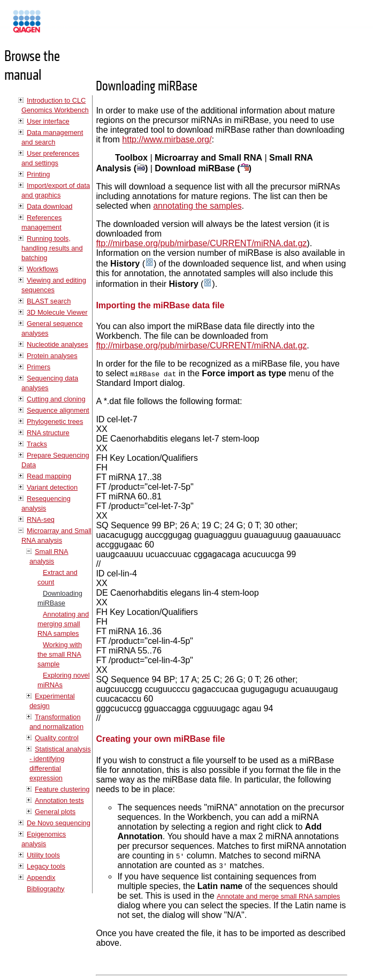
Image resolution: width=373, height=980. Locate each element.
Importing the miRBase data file (160, 305)
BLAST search (49, 301)
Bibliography (45, 889)
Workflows (43, 269)
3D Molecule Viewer (57, 312)
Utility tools (43, 855)
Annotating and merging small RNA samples (63, 624)
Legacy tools (46, 866)
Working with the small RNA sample (60, 654)
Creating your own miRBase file (160, 739)
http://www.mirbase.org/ (167, 139)
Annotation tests (59, 800)
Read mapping (49, 476)
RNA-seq (41, 519)
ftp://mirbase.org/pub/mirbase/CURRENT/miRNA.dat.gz (201, 243)
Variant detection (52, 487)
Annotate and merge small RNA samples (278, 896)
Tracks (37, 444)
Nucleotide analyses (58, 344)
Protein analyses (52, 356)
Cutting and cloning (56, 399)
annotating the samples (197, 206)
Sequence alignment (58, 410)
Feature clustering (62, 789)
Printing (38, 174)
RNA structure (48, 433)
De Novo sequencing (59, 823)
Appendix (41, 878)
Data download (50, 206)
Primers (39, 367)
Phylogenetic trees (55, 421)
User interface (48, 121)
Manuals (56, 26)
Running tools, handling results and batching (52, 248)
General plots (55, 812)
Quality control (57, 738)
